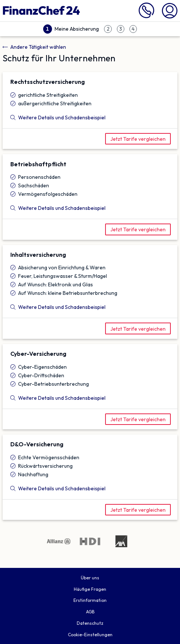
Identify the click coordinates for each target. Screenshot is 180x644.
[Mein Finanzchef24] (170, 10)
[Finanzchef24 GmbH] (41, 11)
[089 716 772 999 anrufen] (146, 16)
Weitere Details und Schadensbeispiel (58, 117)
